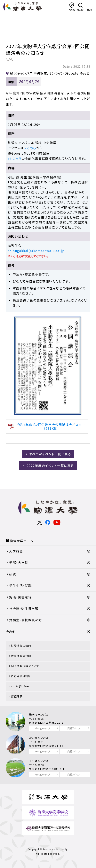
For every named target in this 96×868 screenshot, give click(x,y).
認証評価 (17, 696)
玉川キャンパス (39, 761)
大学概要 (16, 551)
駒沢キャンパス (39, 714)
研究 (13, 574)
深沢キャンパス (39, 738)
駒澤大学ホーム (22, 541)
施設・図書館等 (20, 597)
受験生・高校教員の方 (25, 620)
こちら (32, 148)
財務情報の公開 (21, 646)
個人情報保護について (25, 666)
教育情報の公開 (21, 656)
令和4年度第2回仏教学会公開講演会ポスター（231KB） (51, 426)
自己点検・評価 (20, 676)
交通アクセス (74, 728)
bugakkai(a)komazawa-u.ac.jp (39, 251)
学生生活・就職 (20, 585)
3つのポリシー (20, 686)
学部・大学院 (19, 563)
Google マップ (43, 728)
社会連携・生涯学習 (24, 609)
